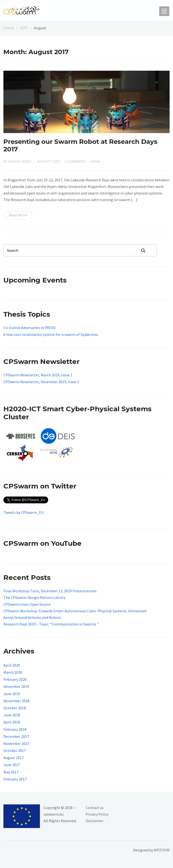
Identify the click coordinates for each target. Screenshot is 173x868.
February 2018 (15, 729)
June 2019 (12, 694)
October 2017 (15, 751)
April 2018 (12, 722)
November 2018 (16, 701)
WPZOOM (162, 850)
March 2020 (13, 672)
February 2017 (15, 779)
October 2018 (15, 708)
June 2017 (12, 765)
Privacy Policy (97, 814)
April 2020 (12, 665)
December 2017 (16, 736)
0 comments (75, 161)
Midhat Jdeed (20, 161)
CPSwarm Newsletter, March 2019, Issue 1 (38, 375)
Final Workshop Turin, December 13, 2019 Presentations (50, 591)
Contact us (95, 808)
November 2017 (16, 743)
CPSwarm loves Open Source (27, 604)
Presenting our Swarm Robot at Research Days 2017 (80, 145)
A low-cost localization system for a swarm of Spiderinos (51, 334)
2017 (24, 28)
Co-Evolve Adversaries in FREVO (30, 328)
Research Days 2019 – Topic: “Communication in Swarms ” (51, 624)
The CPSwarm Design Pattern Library (34, 597)
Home (9, 28)
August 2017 (14, 758)
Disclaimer (95, 821)
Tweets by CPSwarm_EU (23, 512)
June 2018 (12, 715)
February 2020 (15, 679)
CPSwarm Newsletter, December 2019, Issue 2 (41, 382)
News (95, 161)
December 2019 (16, 686)
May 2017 (11, 772)
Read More (18, 215)
